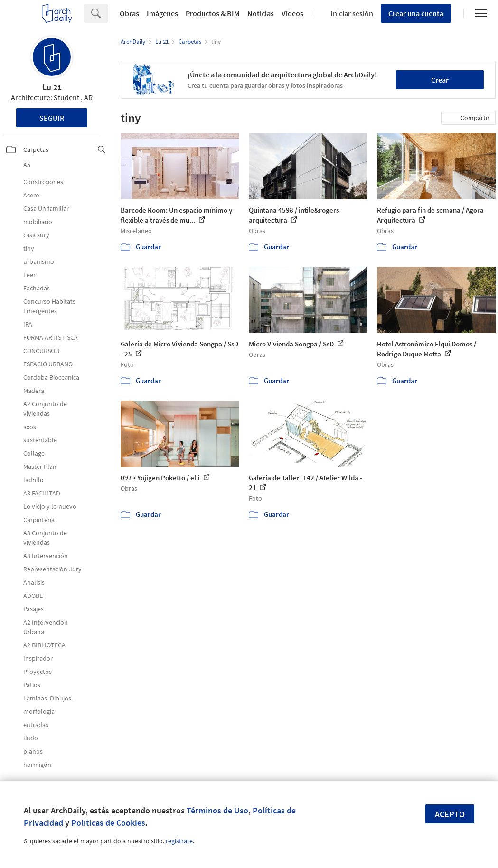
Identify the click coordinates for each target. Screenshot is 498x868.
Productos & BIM (213, 13)
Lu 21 (52, 87)
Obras (129, 13)
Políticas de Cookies (108, 823)
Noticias (261, 13)
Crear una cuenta (416, 13)
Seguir (52, 118)
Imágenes (162, 13)
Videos (292, 13)
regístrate (179, 841)
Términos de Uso (217, 810)
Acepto (450, 814)
